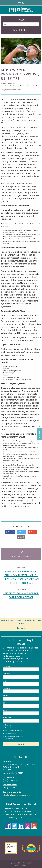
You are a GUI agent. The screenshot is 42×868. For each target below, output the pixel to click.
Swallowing (27, 556)
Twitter (16, 814)
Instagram (16, 817)
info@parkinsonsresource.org (16, 795)
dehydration (15, 556)
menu (21, 3)
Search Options (21, 30)
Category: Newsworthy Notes (11, 90)
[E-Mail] (21, 537)
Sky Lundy (25, 865)
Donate (21, 628)
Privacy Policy (28, 863)
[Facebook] (10, 532)
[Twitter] (21, 532)
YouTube (32, 814)
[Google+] (32, 532)
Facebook (7, 814)
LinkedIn (24, 814)
